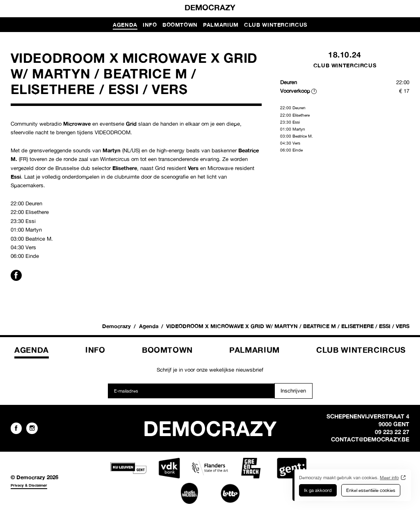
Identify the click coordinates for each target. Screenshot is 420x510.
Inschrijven (293, 391)
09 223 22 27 (392, 432)
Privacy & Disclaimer (29, 485)
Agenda (125, 25)
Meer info (389, 478)
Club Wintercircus (276, 25)
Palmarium (221, 25)
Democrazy (210, 7)
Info (150, 25)
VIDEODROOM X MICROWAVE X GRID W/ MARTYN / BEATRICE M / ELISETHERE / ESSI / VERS (288, 326)
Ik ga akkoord (318, 490)
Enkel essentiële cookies (371, 490)
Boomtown (180, 25)
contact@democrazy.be (370, 439)
